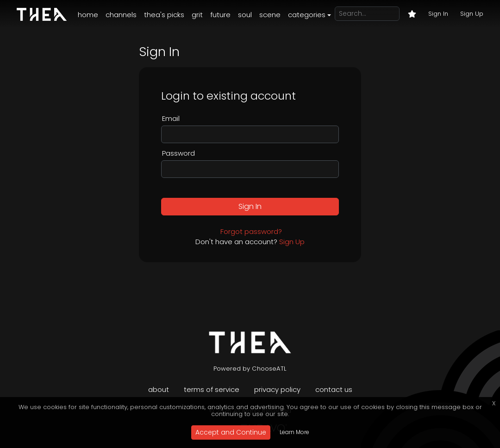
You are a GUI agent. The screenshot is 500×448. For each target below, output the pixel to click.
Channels (121, 15)
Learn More (294, 432)
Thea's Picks (164, 15)
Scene (270, 15)
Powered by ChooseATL (250, 369)
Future (220, 15)
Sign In (438, 14)
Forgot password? (251, 231)
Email (171, 118)
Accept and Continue (231, 432)
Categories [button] (307, 15)
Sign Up (472, 14)
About (159, 389)
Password (178, 153)
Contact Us (334, 389)
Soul (245, 15)
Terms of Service (212, 389)
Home (88, 15)
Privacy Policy (277, 389)
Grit (197, 15)
